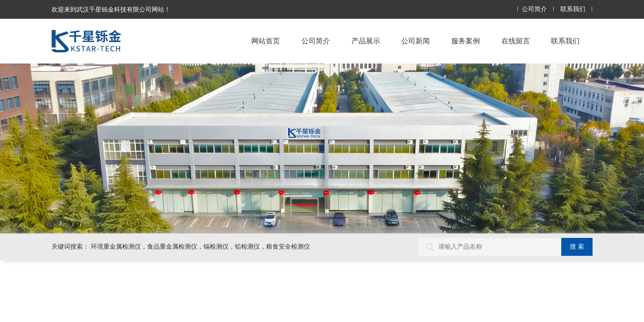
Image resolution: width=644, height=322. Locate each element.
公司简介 (534, 9)
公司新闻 (415, 41)
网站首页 (266, 41)
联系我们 (573, 9)
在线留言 (516, 41)
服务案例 (466, 41)
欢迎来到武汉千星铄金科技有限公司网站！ (111, 9)
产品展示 (366, 41)
